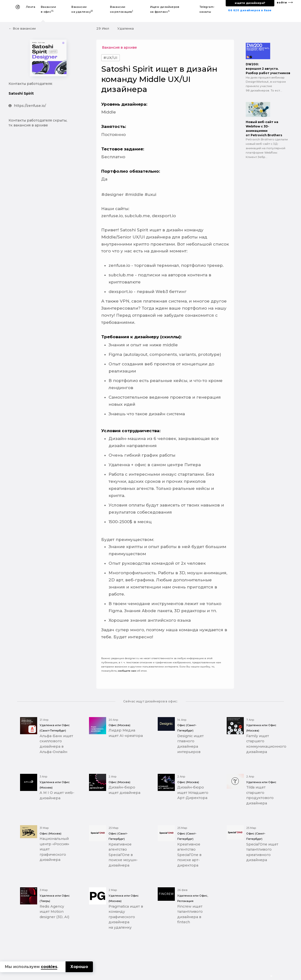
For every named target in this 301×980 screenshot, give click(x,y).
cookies (49, 967)
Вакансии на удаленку (82, 9)
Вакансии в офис (49, 9)
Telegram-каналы (207, 9)
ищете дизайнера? (250, 3)
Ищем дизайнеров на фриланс (165, 9)
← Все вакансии (22, 28)
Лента (31, 7)
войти (282, 3)
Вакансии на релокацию (122, 9)
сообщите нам (127, 671)
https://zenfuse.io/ (27, 106)
